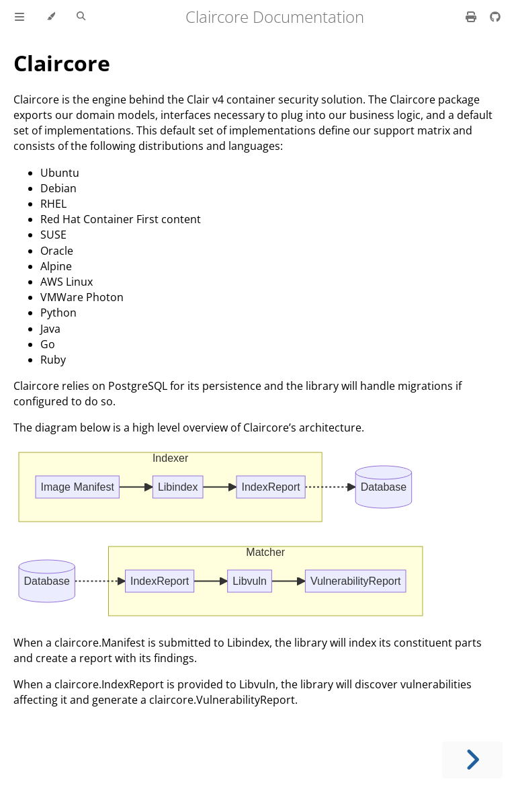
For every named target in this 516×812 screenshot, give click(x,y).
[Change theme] (51, 17)
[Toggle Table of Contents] (19, 17)
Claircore (62, 63)
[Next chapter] (472, 760)
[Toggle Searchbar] (81, 17)
